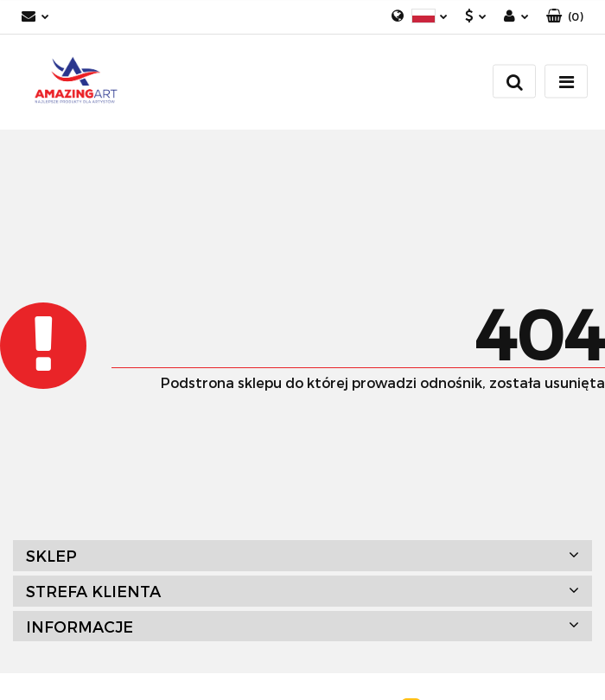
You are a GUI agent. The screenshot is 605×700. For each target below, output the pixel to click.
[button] (565, 17)
